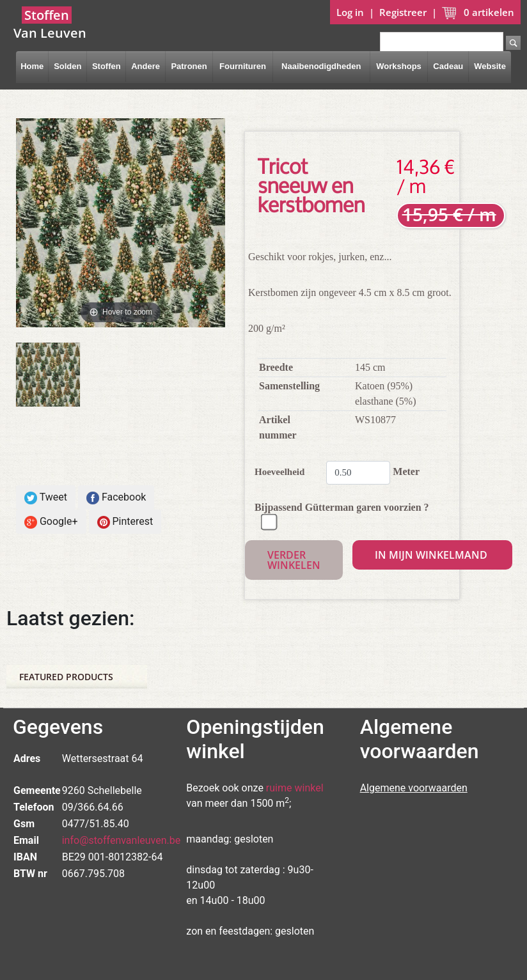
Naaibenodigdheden (321, 66)
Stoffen (106, 66)
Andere (146, 66)
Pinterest (125, 522)
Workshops (399, 66)
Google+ (51, 522)
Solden (67, 66)
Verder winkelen (294, 560)
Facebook (116, 498)
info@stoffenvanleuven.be (122, 840)
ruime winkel (295, 788)
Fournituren (243, 66)
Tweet (46, 498)
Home (32, 66)
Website (490, 66)
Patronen (189, 66)
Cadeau (448, 66)
